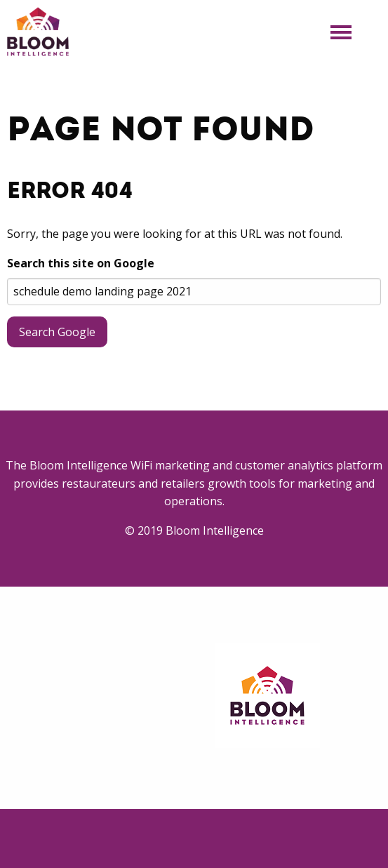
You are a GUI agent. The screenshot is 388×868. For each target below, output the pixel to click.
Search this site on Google (81, 263)
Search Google (57, 332)
